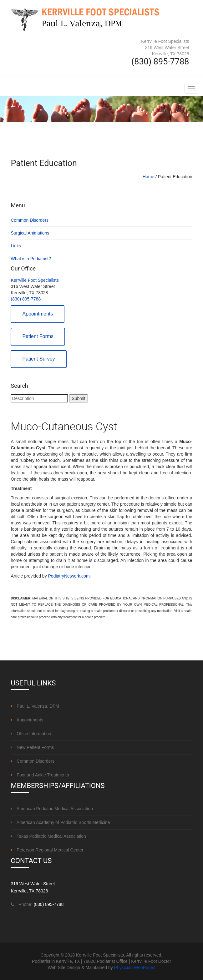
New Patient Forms (32, 747)
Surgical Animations (30, 233)
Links (16, 246)
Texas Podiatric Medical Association (48, 836)
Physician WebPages (135, 967)
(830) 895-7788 (26, 299)
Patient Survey (38, 359)
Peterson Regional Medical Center (47, 850)
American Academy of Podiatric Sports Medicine (60, 822)
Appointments (38, 314)
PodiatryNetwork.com (69, 576)
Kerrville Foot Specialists (35, 280)
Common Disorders (30, 220)
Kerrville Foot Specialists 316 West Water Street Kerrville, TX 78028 (165, 48)
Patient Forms (38, 336)
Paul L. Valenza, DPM (35, 706)
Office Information (31, 734)
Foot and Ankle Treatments (40, 775)
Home (148, 177)
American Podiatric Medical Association (52, 809)
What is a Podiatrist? (31, 259)
